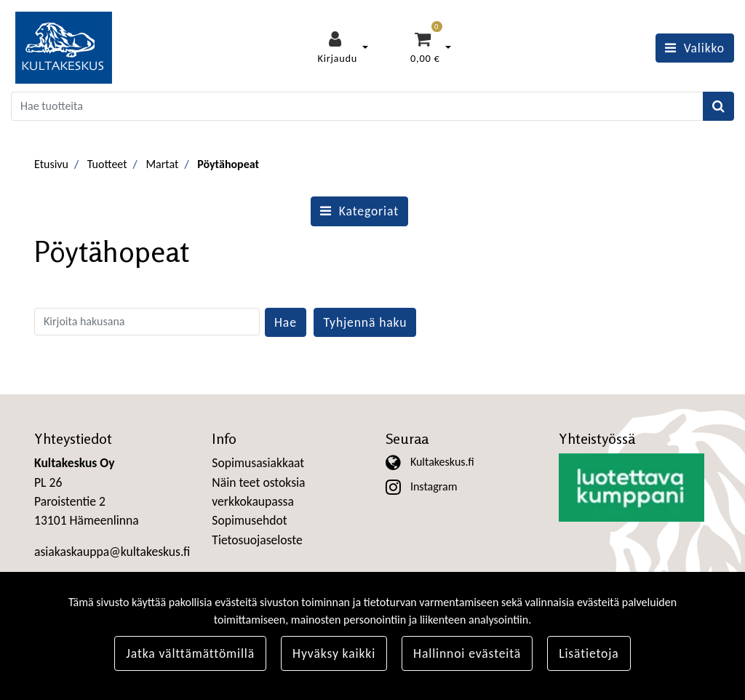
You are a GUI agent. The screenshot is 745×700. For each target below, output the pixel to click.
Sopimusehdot (249, 520)
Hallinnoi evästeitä (467, 653)
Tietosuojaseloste (257, 540)
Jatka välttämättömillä (190, 653)
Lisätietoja (589, 653)
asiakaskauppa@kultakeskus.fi (112, 552)
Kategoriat (359, 211)
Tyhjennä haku (365, 322)
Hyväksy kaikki (334, 653)
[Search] (357, 106)
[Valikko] (695, 48)
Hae (286, 322)
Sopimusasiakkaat (258, 463)
